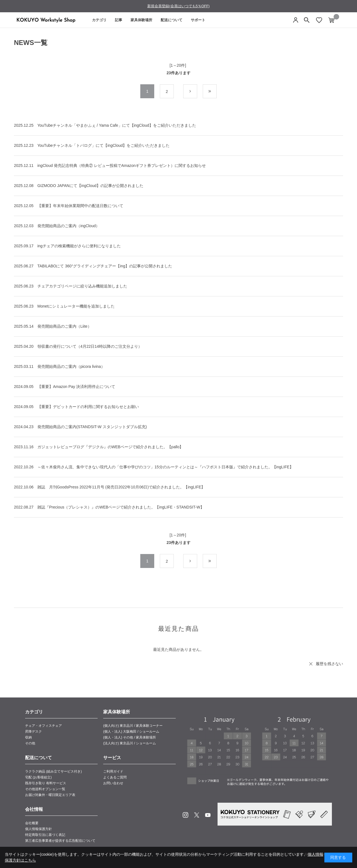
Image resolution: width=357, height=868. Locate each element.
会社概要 (32, 823)
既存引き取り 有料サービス (46, 783)
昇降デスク (33, 732)
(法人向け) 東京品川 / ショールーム (130, 743)
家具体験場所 (141, 20)
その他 (30, 743)
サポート (198, 20)
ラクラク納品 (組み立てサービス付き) (53, 771)
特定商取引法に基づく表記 (45, 835)
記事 (119, 20)
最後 (217, 92)
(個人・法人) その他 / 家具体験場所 (130, 737)
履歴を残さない (329, 664)
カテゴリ (99, 20)
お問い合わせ (113, 783)
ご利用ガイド (113, 771)
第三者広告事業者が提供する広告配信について (60, 841)
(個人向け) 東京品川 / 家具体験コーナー (133, 726)
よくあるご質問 (115, 777)
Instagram (185, 815)
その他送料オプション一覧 (45, 789)
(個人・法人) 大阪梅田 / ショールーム (131, 732)
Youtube (208, 815)
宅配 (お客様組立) (38, 777)
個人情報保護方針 (38, 829)
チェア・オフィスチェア (44, 726)
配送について (172, 20)
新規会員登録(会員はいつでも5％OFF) (178, 6)
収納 (28, 737)
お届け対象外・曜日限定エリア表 (50, 795)
